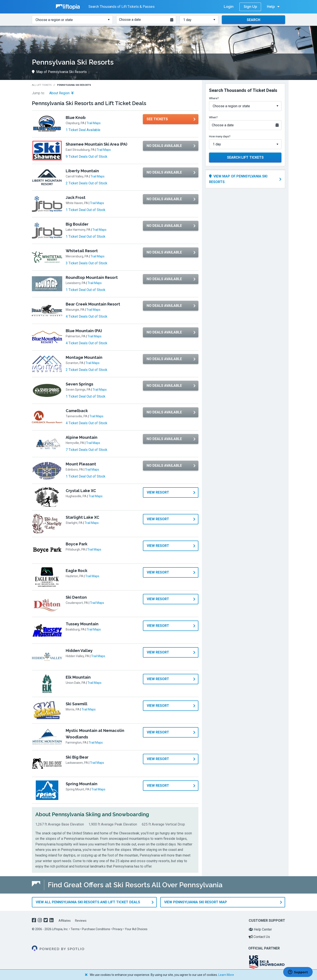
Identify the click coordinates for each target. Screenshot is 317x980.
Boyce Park (77, 544)
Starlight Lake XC (83, 517)
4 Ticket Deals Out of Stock (87, 316)
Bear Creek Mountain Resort (93, 304)
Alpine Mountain (82, 437)
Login (229, 7)
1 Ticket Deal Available (83, 130)
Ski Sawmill (77, 704)
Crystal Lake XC (81, 491)
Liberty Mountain (82, 171)
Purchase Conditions (96, 929)
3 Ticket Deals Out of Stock (87, 263)
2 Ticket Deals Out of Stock (87, 183)
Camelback (77, 411)
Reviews (81, 921)
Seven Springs (79, 384)
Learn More (226, 975)
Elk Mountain (78, 677)
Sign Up (250, 7)
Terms (75, 929)
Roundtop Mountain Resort (92, 277)
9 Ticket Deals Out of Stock (87, 157)
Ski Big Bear (77, 757)
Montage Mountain (84, 357)
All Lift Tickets (42, 85)
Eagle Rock (77, 571)
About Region (61, 93)
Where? (214, 98)
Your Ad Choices (136, 929)
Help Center (260, 929)
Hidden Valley (79, 651)
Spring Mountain (82, 784)
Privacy (118, 929)
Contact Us (259, 937)
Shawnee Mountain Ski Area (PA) (96, 144)
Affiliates (65, 921)
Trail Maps (94, 123)
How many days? (220, 136)
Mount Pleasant (81, 464)
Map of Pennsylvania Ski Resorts (59, 72)
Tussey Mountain (82, 624)
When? (213, 117)
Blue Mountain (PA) (84, 331)
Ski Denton (76, 597)
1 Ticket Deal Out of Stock (86, 210)
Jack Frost (76, 197)
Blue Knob (76, 118)
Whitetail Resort (82, 251)
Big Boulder (77, 224)
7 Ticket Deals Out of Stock (87, 450)
